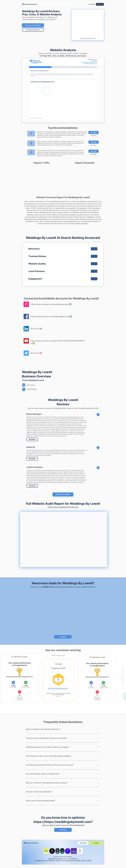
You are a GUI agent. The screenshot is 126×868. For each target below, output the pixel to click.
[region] (30, 4)
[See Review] (32, 439)
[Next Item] (124, 679)
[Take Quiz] (63, 830)
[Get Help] (94, 132)
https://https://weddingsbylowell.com (88, 38)
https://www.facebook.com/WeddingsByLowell (50, 317)
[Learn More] (63, 637)
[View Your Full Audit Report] (33, 25)
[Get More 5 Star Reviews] (63, 494)
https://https (43, 822)
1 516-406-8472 (73, 859)
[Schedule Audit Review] (33, 30)
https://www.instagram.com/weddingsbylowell (50, 304)
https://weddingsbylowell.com (57, 201)
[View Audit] (83, 843)
